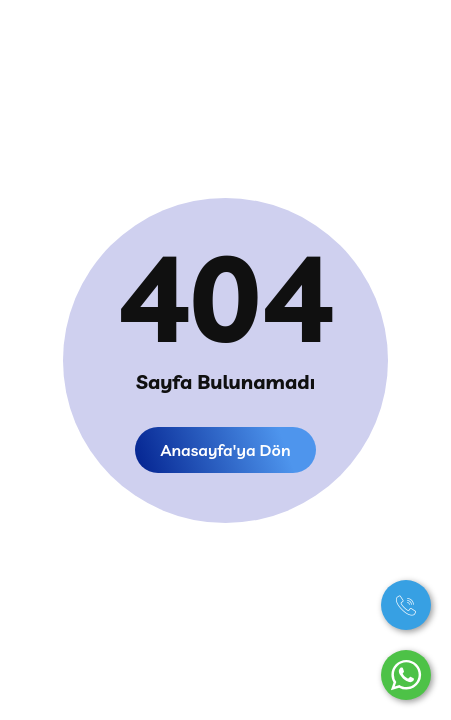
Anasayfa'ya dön (225, 450)
